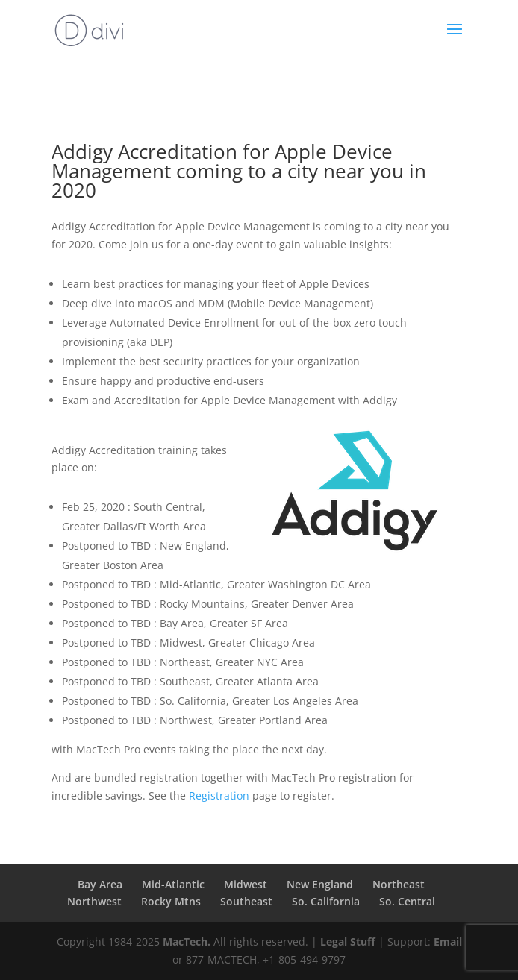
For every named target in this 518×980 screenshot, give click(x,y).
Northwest (94, 901)
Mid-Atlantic (173, 884)
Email (448, 942)
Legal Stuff (348, 942)
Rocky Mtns (171, 901)
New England (320, 884)
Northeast (399, 884)
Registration (219, 795)
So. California (326, 901)
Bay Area (100, 884)
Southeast (246, 901)
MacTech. (187, 942)
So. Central (407, 901)
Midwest (246, 884)
